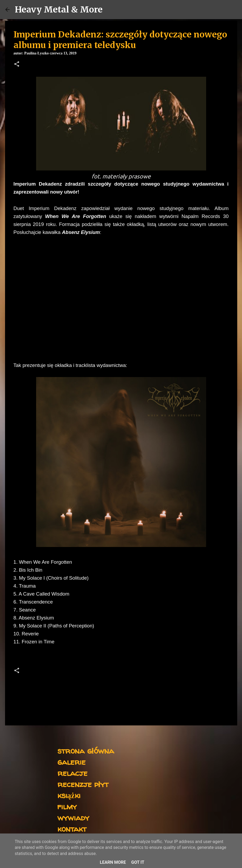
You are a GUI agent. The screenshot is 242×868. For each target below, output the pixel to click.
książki (69, 795)
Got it (138, 862)
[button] (17, 65)
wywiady (73, 817)
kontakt (72, 829)
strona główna (86, 751)
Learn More (113, 862)
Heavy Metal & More (59, 10)
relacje (72, 773)
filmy (67, 806)
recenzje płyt (83, 784)
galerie (71, 762)
